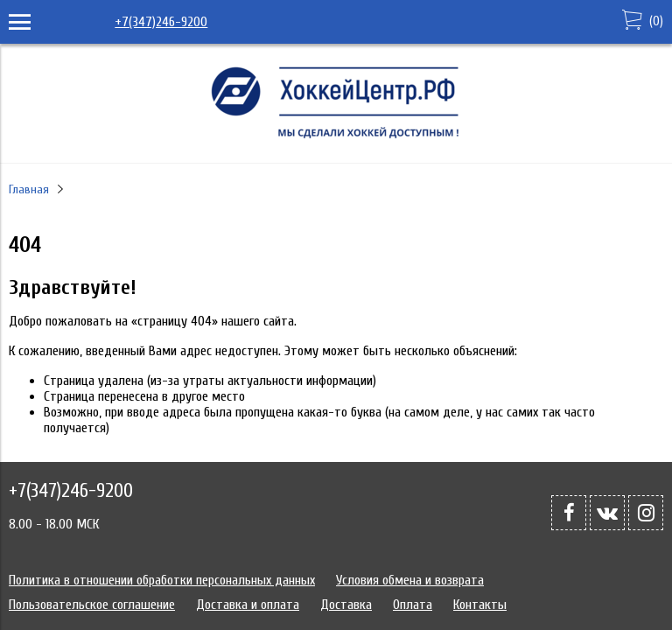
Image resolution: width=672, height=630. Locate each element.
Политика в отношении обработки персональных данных (162, 580)
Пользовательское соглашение (92, 605)
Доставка (346, 605)
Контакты (480, 605)
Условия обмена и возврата (410, 580)
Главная (29, 189)
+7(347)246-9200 (161, 22)
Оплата (413, 605)
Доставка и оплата (248, 605)
